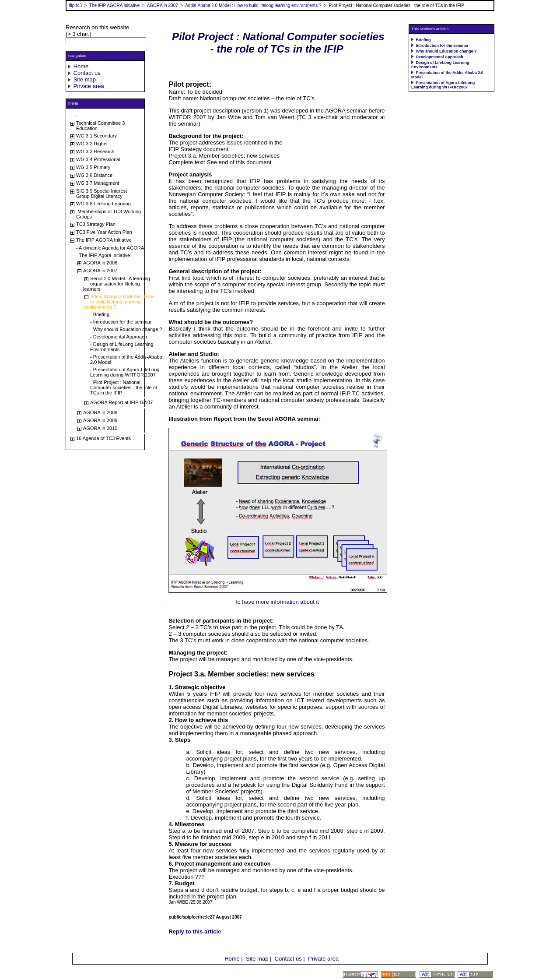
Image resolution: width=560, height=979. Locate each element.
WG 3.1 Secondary (96, 136)
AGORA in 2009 (100, 420)
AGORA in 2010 (100, 428)
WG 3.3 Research (95, 151)
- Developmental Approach (119, 337)
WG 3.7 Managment (98, 183)
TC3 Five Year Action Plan (104, 232)
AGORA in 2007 (163, 5)
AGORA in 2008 (100, 412)
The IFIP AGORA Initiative (114, 5)
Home (81, 66)
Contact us (87, 73)
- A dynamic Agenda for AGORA (110, 248)
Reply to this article (195, 931)
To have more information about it (277, 602)
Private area (89, 86)
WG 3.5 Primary (93, 167)
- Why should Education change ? (126, 329)
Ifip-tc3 (75, 5)
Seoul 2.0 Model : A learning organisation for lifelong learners (117, 284)
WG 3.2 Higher (92, 144)
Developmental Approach (440, 57)
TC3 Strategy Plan (96, 224)
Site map (85, 79)
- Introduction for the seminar (121, 322)
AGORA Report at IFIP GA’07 (121, 402)
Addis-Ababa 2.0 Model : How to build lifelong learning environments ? (253, 5)
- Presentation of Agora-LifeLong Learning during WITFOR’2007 (125, 372)
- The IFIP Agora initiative (103, 255)
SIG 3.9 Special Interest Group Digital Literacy (101, 194)
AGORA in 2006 (100, 263)
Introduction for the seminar (442, 46)
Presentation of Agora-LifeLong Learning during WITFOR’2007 (443, 85)
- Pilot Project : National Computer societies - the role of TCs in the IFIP (124, 387)
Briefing (423, 40)
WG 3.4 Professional (98, 159)
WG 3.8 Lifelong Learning (103, 204)
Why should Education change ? (446, 51)
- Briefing (100, 314)
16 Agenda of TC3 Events (103, 438)
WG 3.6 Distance (94, 175)
